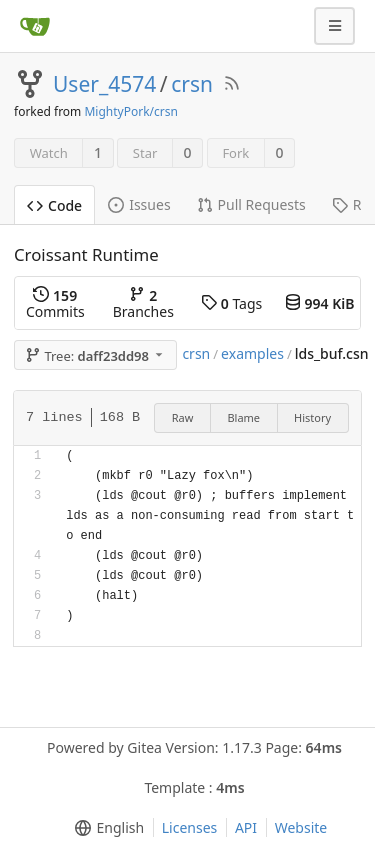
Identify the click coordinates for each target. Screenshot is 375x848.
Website (301, 827)
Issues (139, 204)
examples (252, 353)
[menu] (105, 828)
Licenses (190, 827)
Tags (231, 303)
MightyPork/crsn (130, 111)
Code (54, 205)
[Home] (35, 26)
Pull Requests (251, 204)
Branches (143, 303)
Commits (55, 303)
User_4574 (104, 84)
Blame (243, 417)
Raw (183, 417)
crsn (192, 84)
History (312, 417)
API (246, 827)
